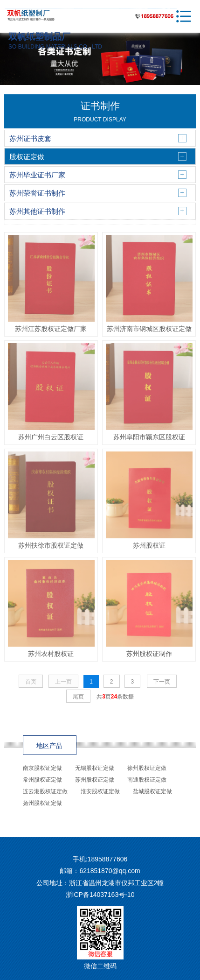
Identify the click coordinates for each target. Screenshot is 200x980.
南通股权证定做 (147, 780)
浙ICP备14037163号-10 (100, 895)
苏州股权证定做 (95, 780)
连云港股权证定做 (45, 791)
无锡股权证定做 (95, 768)
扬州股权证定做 (42, 803)
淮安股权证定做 (100, 791)
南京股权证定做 (42, 768)
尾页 (78, 697)
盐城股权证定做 (152, 791)
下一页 (162, 682)
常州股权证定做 (42, 780)
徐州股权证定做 (147, 768)
